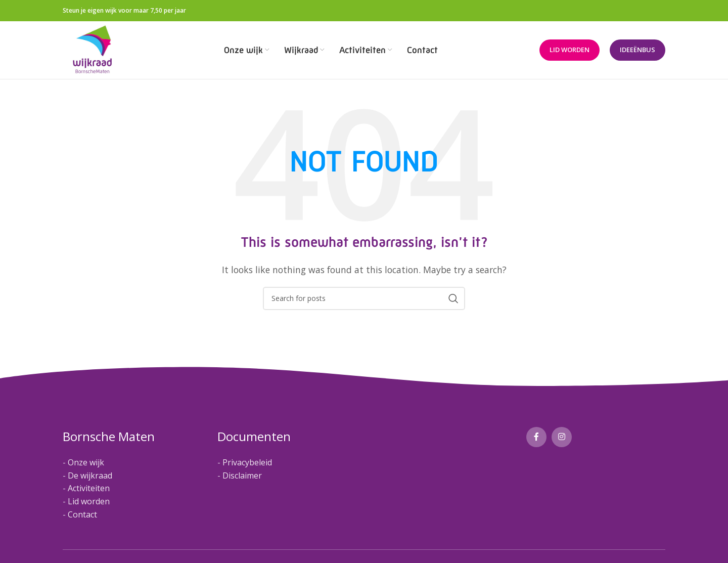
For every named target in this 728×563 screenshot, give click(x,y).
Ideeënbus (638, 50)
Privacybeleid (247, 463)
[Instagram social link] (562, 438)
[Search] (364, 298)
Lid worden (570, 50)
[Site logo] (93, 50)
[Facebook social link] (536, 438)
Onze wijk (86, 463)
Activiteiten (89, 489)
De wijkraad (90, 475)
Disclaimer (242, 475)
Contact (82, 514)
